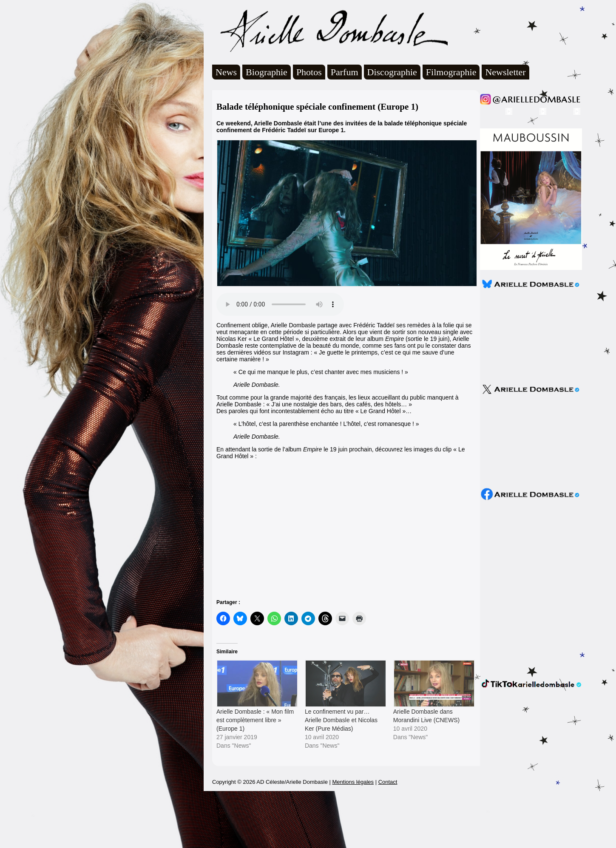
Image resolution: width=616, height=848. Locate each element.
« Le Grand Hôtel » (380, 411)
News (226, 72)
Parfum (345, 72)
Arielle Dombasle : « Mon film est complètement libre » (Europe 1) (255, 720)
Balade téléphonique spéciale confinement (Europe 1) (317, 107)
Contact (388, 839)
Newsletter (505, 72)
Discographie (392, 72)
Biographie (267, 72)
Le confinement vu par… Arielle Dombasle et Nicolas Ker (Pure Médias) (341, 720)
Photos (309, 72)
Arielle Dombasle (330, 30)
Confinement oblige (242, 325)
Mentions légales (353, 839)
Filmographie (451, 72)
